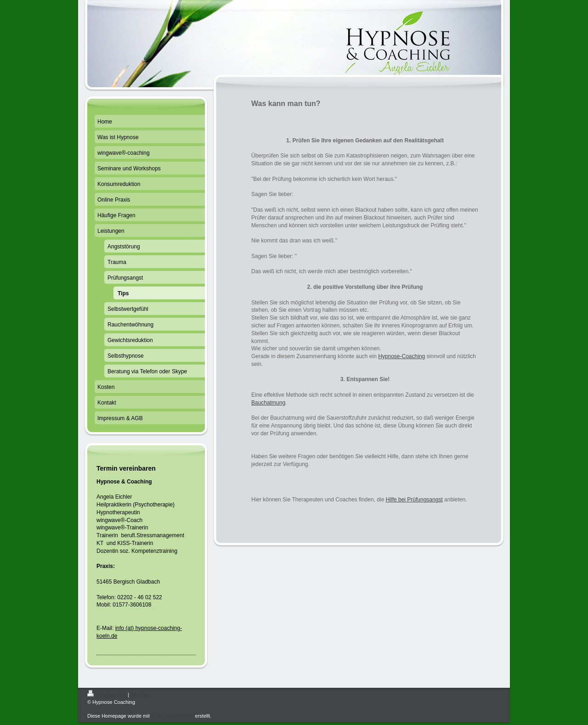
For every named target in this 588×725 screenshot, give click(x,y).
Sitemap (140, 695)
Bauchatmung (268, 403)
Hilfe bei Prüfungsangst (414, 500)
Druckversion (107, 695)
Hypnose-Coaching (401, 356)
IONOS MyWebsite (172, 716)
